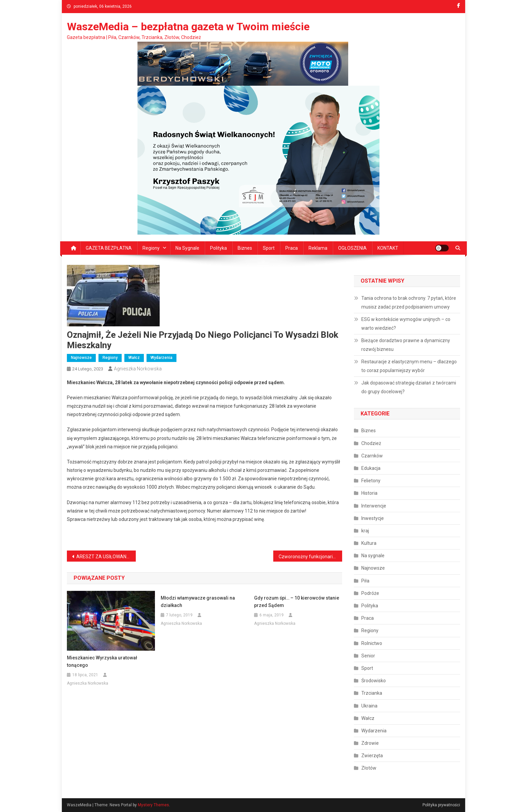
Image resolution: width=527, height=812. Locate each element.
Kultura (369, 543)
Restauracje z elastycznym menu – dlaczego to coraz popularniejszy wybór (409, 366)
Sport (269, 248)
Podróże (370, 593)
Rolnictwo (372, 643)
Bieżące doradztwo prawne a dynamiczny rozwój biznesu (406, 345)
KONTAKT (388, 248)
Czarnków (372, 456)
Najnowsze (81, 358)
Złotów (369, 768)
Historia (369, 493)
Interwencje (374, 506)
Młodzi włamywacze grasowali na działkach (198, 602)
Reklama (318, 248)
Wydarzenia (161, 358)
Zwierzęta (372, 756)
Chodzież (371, 443)
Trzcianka (372, 693)
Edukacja (371, 468)
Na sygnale (187, 248)
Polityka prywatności (441, 805)
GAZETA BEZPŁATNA (109, 248)
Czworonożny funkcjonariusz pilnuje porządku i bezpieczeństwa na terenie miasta (310, 557)
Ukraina (369, 706)
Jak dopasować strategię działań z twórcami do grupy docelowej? (409, 387)
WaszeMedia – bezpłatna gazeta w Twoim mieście (188, 27)
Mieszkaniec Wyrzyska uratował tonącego (102, 661)
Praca (292, 248)
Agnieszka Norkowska (138, 369)
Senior (368, 656)
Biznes (245, 248)
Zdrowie (370, 743)
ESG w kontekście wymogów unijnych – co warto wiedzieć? (406, 324)
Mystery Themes (153, 805)
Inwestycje (373, 518)
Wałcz (134, 358)
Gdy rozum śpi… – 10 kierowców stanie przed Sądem (297, 602)
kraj (365, 531)
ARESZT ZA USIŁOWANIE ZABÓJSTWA (106, 557)
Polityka (218, 248)
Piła (365, 581)
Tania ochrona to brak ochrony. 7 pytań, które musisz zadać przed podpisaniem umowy (409, 302)
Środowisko (374, 681)
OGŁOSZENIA (352, 248)
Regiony (151, 248)
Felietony (371, 481)
